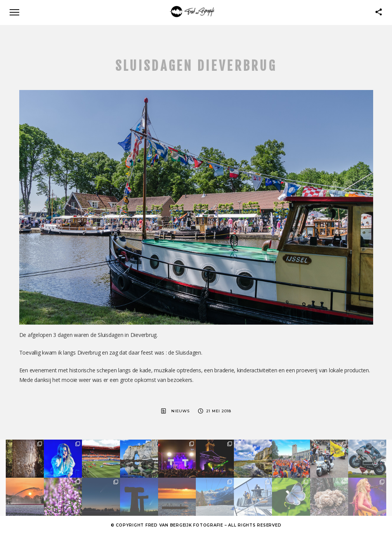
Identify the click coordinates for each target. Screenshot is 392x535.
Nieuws (180, 411)
